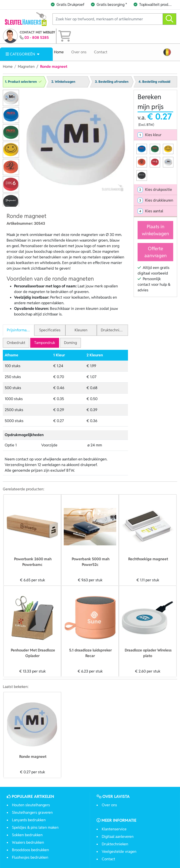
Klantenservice (114, 829)
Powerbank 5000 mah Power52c (91, 562)
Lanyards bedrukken (29, 820)
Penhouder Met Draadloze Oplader (33, 653)
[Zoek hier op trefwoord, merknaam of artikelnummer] (108, 19)
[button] (167, 52)
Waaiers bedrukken (28, 842)
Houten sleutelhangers (31, 805)
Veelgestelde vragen (119, 852)
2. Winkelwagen (63, 82)
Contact (101, 52)
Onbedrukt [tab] (16, 343)
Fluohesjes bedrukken (30, 857)
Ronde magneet (33, 757)
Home (59, 52)
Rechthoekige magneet (148, 559)
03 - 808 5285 (37, 38)
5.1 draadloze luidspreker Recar (90, 653)
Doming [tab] (70, 343)
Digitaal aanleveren (118, 837)
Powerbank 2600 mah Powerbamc (33, 562)
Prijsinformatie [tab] (19, 330)
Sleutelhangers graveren (32, 812)
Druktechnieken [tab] (114, 330)
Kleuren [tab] (81, 330)
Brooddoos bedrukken (30, 850)
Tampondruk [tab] (45, 343)
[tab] (155, 135)
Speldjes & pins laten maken (35, 827)
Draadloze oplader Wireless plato (148, 653)
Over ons (79, 52)
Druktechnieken (115, 844)
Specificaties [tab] (50, 330)
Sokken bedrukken (27, 835)
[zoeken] (169, 19)
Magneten (26, 67)
